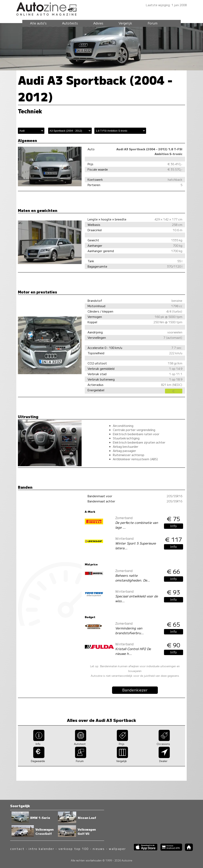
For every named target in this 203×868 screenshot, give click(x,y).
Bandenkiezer (135, 690)
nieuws (99, 849)
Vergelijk (125, 23)
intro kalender (41, 849)
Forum (153, 23)
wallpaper (117, 849)
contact (17, 849)
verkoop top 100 (74, 849)
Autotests (70, 23)
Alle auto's (38, 23)
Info (173, 526)
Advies (98, 23)
